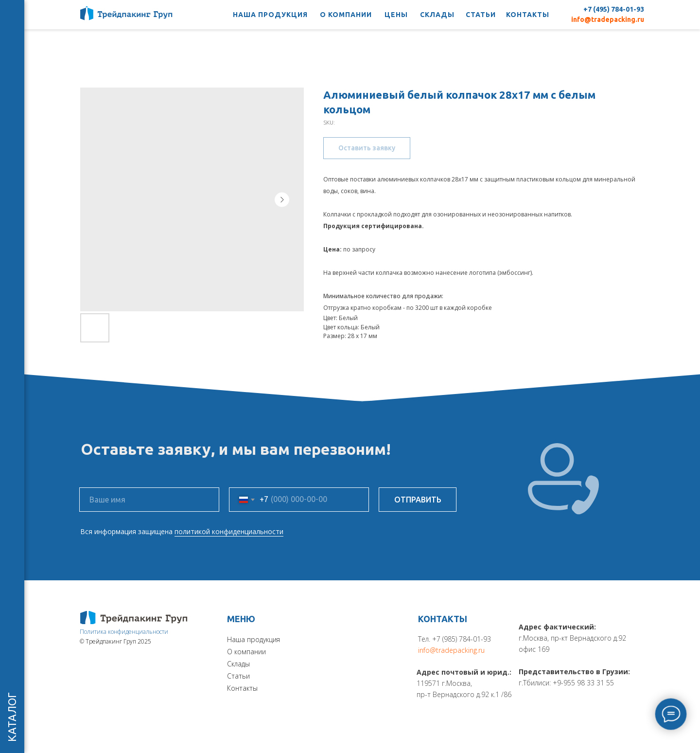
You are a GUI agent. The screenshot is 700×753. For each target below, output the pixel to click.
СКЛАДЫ (437, 15)
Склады (238, 664)
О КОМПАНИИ (346, 15)
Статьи (238, 676)
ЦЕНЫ (396, 15)
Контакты (242, 688)
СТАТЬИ (481, 15)
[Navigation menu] (12, 15)
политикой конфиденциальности (229, 531)
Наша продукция (254, 639)
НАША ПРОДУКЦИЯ (270, 15)
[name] (149, 500)
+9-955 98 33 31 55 (583, 683)
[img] (134, 618)
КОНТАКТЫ (528, 15)
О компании (246, 652)
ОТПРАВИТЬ (418, 500)
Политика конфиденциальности (124, 632)
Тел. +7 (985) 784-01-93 (455, 639)
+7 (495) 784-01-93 (614, 9)
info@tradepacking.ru (608, 19)
